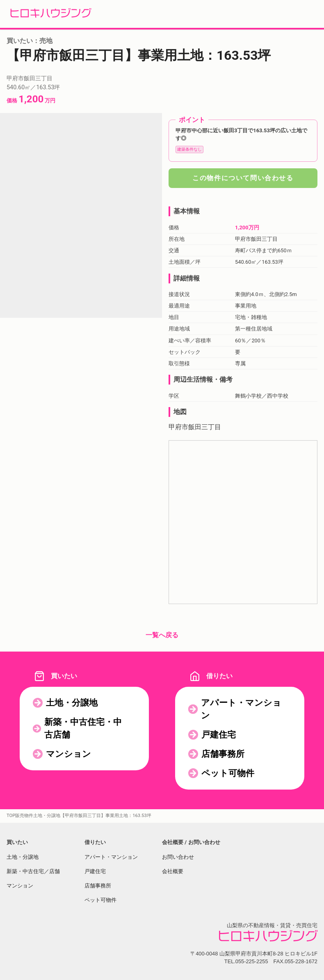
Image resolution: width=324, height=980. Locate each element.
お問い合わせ (178, 857)
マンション (68, 754)
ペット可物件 (228, 773)
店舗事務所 (223, 754)
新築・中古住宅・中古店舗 (83, 728)
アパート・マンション (241, 709)
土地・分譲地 (72, 703)
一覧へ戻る (162, 635)
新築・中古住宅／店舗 (33, 871)
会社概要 (173, 871)
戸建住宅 (219, 735)
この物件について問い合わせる (243, 178)
